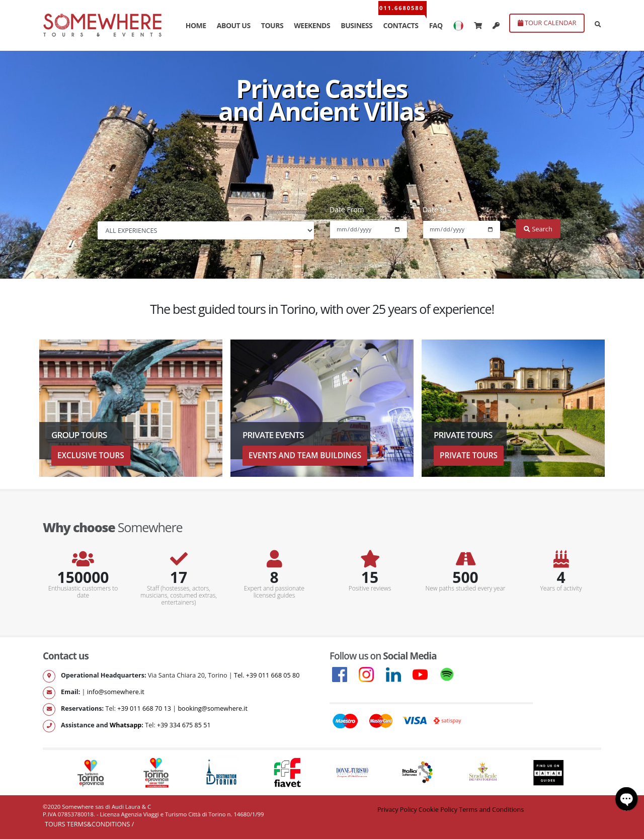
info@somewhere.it (116, 692)
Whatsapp (126, 725)
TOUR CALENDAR (547, 23)
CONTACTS (400, 25)
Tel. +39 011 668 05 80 (267, 675)
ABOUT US (234, 25)
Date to (435, 209)
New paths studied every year (466, 589)
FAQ (436, 25)
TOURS (272, 25)
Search (538, 229)
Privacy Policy (397, 810)
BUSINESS (356, 25)
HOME (196, 25)
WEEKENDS (312, 25)
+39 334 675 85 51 (184, 725)
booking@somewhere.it (213, 708)
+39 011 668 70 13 (144, 708)
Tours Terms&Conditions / (89, 824)
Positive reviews (370, 589)
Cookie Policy (438, 810)
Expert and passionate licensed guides (274, 592)
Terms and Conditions (491, 810)
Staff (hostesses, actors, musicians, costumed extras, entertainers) (179, 596)
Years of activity (561, 589)
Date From (347, 209)
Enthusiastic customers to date (83, 592)
